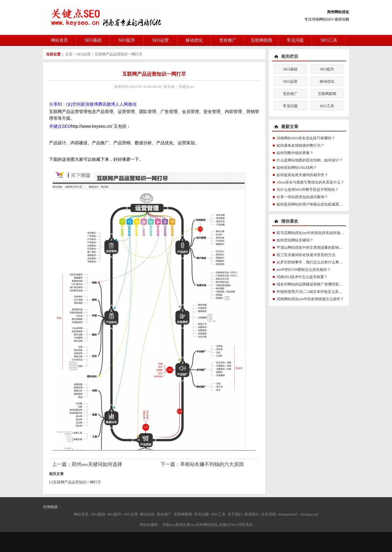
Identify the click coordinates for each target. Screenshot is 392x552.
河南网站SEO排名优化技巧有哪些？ (306, 138)
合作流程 (269, 514)
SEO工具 (329, 40)
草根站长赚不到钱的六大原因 (212, 464)
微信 (132, 104)
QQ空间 (73, 104)
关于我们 (235, 514)
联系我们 (252, 514)
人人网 (122, 104)
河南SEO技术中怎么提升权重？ (302, 277)
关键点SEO (60, 126)
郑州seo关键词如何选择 (97, 464)
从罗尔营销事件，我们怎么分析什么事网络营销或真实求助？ (326, 262)
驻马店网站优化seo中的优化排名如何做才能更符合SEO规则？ (327, 233)
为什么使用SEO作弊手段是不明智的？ (308, 190)
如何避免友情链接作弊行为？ (300, 146)
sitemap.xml (309, 514)
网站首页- (82, 514)
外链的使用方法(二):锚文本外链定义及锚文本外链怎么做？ (324, 292)
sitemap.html (288, 514)
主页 (69, 54)
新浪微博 (89, 104)
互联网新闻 (262, 40)
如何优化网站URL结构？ (297, 168)
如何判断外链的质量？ (295, 153)
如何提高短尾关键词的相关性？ (302, 175)
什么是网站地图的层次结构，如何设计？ (310, 160)
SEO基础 (93, 40)
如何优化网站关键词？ (295, 240)
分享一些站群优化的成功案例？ (302, 197)
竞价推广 (228, 40)
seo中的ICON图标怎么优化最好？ (304, 270)
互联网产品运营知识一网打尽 (119, 54)
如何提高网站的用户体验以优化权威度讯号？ (313, 204)
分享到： (58, 104)
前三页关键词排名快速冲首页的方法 (306, 255)
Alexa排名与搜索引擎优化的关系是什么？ (310, 182)
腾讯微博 (107, 104)
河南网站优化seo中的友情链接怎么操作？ (310, 299)
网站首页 (59, 40)
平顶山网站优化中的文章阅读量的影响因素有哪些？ (319, 248)
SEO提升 (127, 40)
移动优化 (194, 40)
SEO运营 (160, 40)
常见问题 (295, 40)
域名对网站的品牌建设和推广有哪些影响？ (311, 284)
